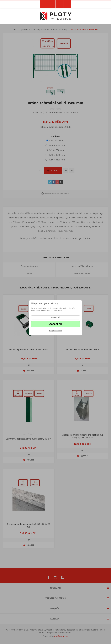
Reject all (55, 317)
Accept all (55, 324)
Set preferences (55, 331)
